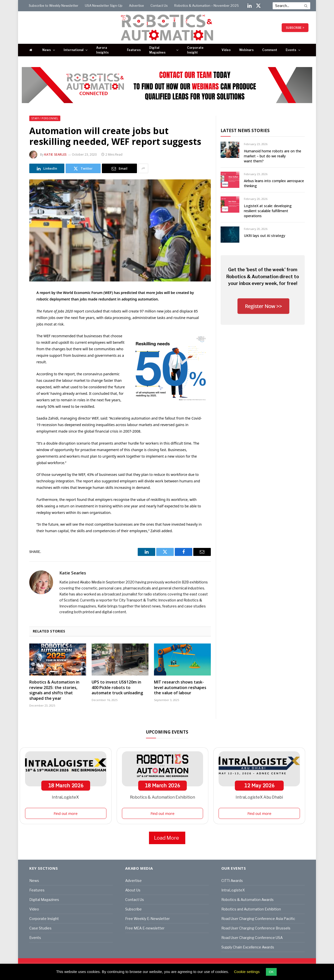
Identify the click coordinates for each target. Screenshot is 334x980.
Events (291, 50)
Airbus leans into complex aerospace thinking (274, 183)
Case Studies (40, 928)
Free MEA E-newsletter (145, 928)
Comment (270, 50)
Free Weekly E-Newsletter (147, 919)
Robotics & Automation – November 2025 (207, 6)
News (47, 50)
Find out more (66, 813)
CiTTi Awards (232, 881)
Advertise (136, 6)
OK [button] (271, 972)
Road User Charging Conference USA (252, 938)
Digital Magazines (157, 50)
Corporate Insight (195, 50)
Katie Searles (56, 154)
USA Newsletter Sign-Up (104, 6)
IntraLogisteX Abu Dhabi (259, 797)
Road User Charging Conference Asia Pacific (258, 919)
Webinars (246, 50)
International (73, 50)
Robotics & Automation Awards (247, 900)
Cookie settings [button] (247, 972)
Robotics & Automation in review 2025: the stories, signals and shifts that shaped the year (54, 690)
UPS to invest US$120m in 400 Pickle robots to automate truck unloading (117, 688)
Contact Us (159, 6)
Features (134, 50)
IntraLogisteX (66, 797)
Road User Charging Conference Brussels (256, 928)
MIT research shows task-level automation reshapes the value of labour (180, 688)
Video (226, 50)
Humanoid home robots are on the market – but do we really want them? (273, 156)
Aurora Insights (102, 50)
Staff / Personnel (45, 118)
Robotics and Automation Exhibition (251, 909)
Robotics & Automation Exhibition (162, 797)
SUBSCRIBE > (295, 28)
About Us (133, 890)
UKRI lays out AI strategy (265, 236)
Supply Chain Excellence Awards (248, 947)
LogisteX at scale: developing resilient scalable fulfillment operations (268, 211)
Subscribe (133, 909)
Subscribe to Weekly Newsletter (54, 6)
